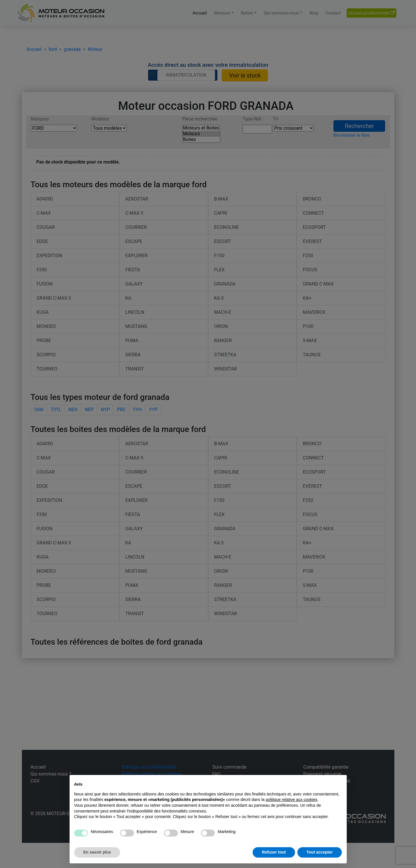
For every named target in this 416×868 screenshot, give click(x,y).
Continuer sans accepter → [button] (316, 782)
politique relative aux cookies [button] (291, 800)
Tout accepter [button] (320, 852)
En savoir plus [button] (97, 852)
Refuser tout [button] (274, 852)
